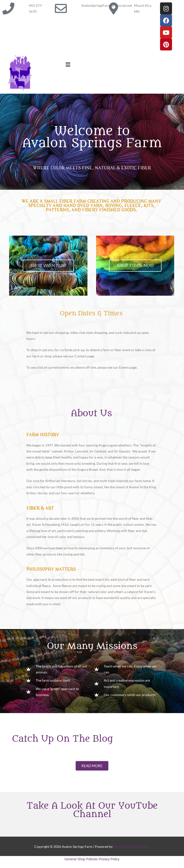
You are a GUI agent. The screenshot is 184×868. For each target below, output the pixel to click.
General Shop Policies (81, 859)
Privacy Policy (109, 859)
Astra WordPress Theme (132, 847)
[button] (123, 64)
